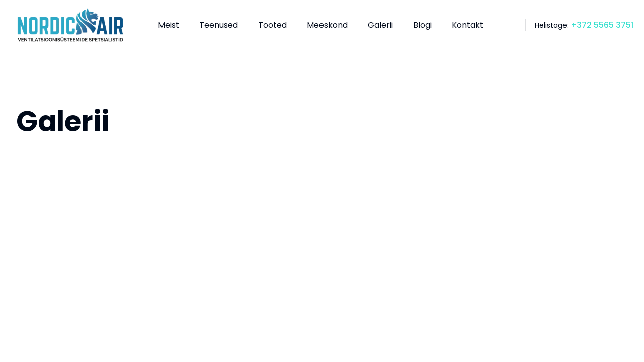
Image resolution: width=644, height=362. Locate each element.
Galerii (380, 25)
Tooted (272, 25)
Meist (169, 25)
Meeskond (327, 25)
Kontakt (468, 25)
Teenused (219, 25)
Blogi (422, 25)
